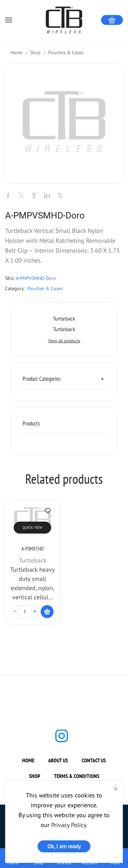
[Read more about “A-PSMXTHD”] (47, 617)
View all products (64, 341)
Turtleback (33, 565)
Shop (35, 53)
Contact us (94, 765)
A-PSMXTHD (33, 554)
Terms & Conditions (77, 781)
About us (58, 765)
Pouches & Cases (66, 53)
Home (17, 53)
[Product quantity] (25, 617)
